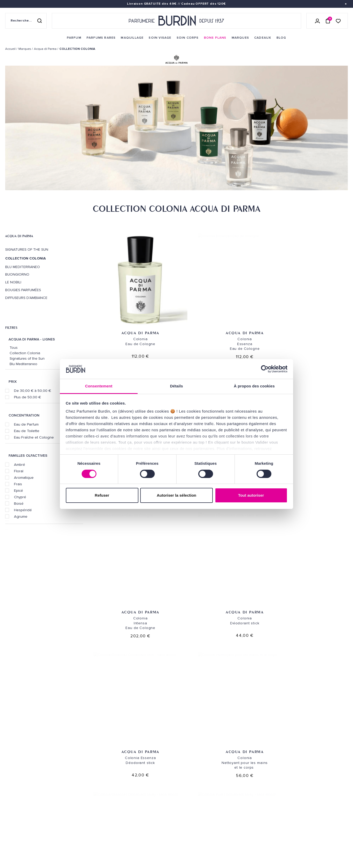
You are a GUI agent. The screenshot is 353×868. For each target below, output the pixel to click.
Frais (18, 484)
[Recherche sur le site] (26, 21)
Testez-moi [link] (133, 795)
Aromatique (24, 477)
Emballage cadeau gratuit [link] (176, 702)
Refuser (102, 495)
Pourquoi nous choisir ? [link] (87, 838)
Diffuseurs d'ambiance (26, 298)
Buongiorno (17, 275)
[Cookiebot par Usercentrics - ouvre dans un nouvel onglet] (265, 369)
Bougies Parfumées (23, 290)
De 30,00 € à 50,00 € (33, 391)
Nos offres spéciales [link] (84, 822)
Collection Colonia (25, 353)
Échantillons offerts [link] (106, 702)
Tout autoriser (251, 495)
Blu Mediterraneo (23, 267)
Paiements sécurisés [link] (142, 766)
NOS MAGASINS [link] (198, 736)
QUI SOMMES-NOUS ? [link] (22, 764)
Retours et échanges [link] (143, 758)
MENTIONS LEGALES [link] (30, 841)
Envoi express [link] (157, 750)
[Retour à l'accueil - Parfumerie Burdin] (176, 21)
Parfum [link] (71, 750)
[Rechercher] (39, 21)
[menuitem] (74, 38)
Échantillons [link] (136, 787)
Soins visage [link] (76, 758)
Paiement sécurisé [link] (247, 702)
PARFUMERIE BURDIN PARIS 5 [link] (205, 774)
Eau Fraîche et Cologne (34, 437)
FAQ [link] (126, 817)
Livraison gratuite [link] (35, 702)
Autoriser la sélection (177, 495)
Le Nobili (13, 282)
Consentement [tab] (99, 386)
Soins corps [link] (76, 766)
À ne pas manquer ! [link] (81, 830)
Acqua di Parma (19, 236)
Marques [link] (72, 782)
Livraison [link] (132, 750)
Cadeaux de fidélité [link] (318, 702)
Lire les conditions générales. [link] (289, 788)
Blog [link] (69, 806)
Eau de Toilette (27, 431)
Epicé (19, 490)
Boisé (19, 503)
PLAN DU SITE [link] (75, 814)
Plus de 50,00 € (27, 397)
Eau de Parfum (26, 424)
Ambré (20, 464)
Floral (19, 471)
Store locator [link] (196, 825)
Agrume (21, 516)
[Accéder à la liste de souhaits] (338, 21)
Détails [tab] (176, 386)
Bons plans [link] (75, 790)
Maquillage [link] (75, 774)
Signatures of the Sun (27, 250)
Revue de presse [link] (196, 817)
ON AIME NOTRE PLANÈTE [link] (25, 848)
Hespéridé (23, 510)
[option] (176, 129)
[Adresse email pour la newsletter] (294, 771)
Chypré (20, 497)
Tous (14, 348)
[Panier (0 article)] (328, 21)
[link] (74, 38)
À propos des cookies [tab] (254, 386)
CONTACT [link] (131, 830)
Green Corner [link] (77, 798)
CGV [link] (9, 841)
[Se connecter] (317, 21)
